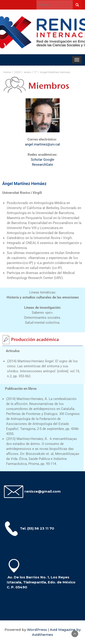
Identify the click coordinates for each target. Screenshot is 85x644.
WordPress (37, 630)
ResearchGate (42, 165)
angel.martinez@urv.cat (42, 144)
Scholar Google (42, 160)
